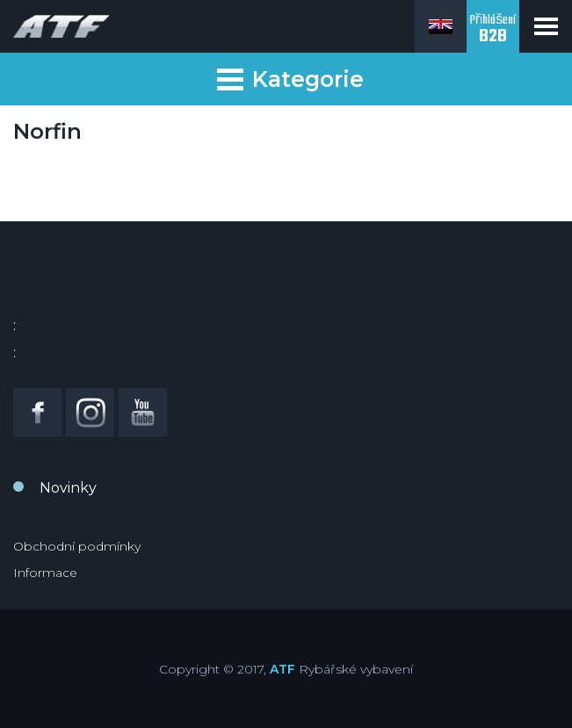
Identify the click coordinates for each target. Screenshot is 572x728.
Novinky (68, 488)
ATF (282, 669)
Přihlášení (493, 30)
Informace (45, 573)
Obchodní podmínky (77, 546)
